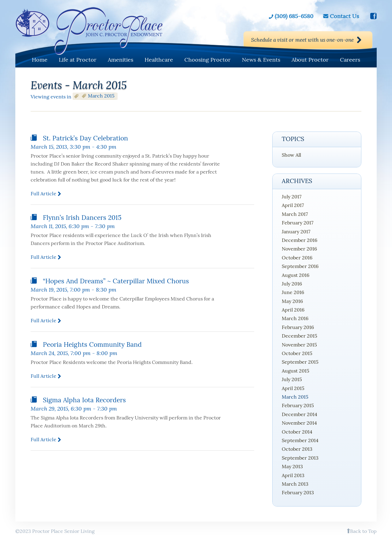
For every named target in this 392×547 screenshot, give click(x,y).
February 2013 (298, 492)
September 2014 (300, 440)
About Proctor (310, 60)
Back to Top (363, 531)
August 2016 (296, 275)
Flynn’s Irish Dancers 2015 (82, 218)
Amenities (121, 60)
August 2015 (296, 371)
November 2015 (299, 345)
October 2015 (297, 353)
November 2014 (299, 423)
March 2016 (295, 318)
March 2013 (295, 484)
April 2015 (293, 388)
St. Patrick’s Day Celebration (85, 138)
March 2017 (295, 214)
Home (40, 60)
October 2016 (297, 258)
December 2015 (300, 336)
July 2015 (292, 379)
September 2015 (300, 362)
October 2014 (297, 432)
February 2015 (298, 405)
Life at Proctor (78, 60)
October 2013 (297, 449)
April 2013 (293, 475)
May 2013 (292, 466)
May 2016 (292, 301)
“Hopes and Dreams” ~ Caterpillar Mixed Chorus (116, 281)
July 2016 (292, 284)
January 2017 (296, 231)
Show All (291, 155)
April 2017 (293, 205)
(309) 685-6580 (294, 16)
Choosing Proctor (207, 60)
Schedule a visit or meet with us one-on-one (295, 40)
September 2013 (300, 458)
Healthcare (159, 60)
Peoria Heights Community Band (92, 344)
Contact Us (344, 16)
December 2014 (300, 414)
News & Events (261, 60)
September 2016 (300, 266)
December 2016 (300, 240)
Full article (43, 193)
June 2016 (293, 292)
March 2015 (295, 397)
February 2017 (298, 223)
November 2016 (299, 249)
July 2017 (292, 197)
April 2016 (293, 310)
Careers (350, 60)
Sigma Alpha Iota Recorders (84, 400)
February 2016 (298, 327)
